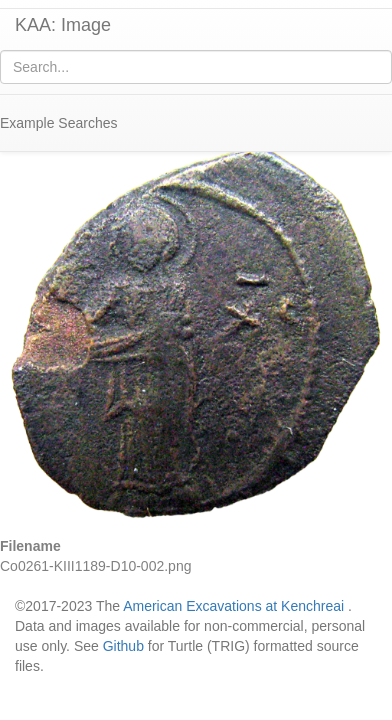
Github (123, 646)
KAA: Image (63, 25)
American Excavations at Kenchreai (233, 606)
